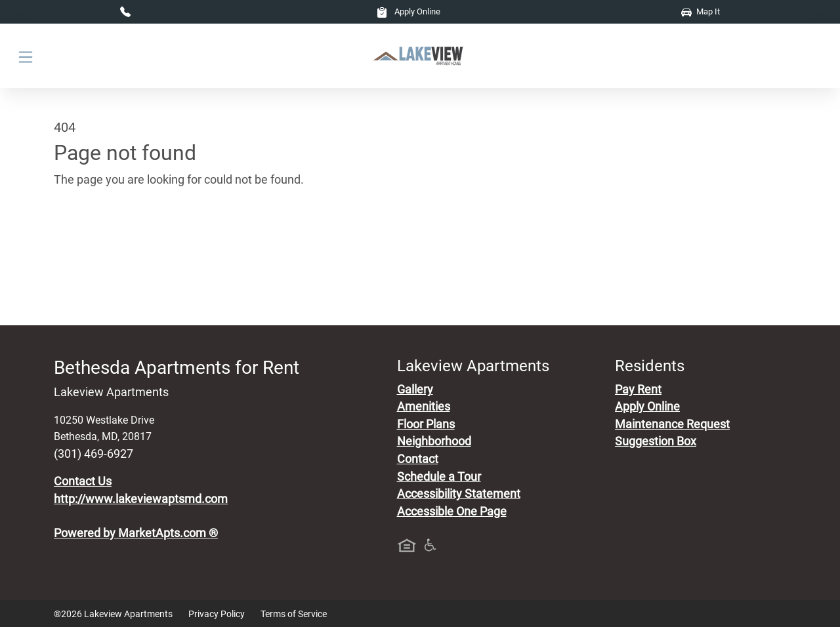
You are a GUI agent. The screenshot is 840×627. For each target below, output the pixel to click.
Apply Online (409, 11)
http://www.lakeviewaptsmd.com (141, 499)
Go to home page (98, 241)
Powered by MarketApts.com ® (136, 533)
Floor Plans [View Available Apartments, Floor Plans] (426, 424)
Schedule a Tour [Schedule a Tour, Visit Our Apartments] (439, 477)
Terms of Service (294, 614)
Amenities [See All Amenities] (424, 407)
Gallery (415, 390)
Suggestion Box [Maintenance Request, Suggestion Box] (656, 441)
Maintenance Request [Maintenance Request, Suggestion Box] (672, 424)
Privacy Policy (217, 614)
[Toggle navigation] (26, 56)
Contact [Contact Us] (418, 459)
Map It (701, 11)
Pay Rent (638, 390)
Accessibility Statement (459, 494)
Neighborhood (434, 441)
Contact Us (83, 481)
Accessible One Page (452, 512)
